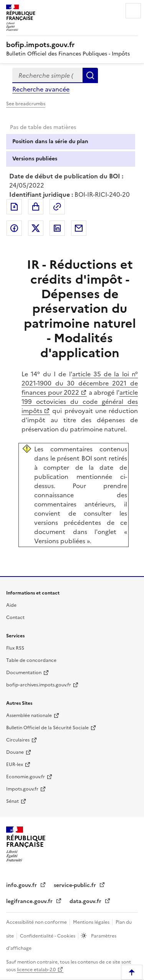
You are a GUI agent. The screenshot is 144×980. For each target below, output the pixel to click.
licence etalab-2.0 (36, 970)
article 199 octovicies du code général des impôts (80, 402)
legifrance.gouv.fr (30, 901)
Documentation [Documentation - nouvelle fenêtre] (24, 673)
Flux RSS (15, 648)
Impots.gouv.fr (22, 789)
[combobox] (47, 75)
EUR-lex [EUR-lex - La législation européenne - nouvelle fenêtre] (15, 764)
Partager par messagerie (79, 228)
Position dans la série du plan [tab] (50, 141)
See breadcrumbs (26, 104)
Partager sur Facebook (14, 228)
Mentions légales (92, 922)
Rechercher (90, 75)
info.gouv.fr (22, 885)
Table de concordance (31, 660)
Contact (15, 617)
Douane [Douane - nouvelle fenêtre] (15, 752)
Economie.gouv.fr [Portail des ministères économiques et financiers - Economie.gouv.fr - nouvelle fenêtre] (26, 777)
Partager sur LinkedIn (57, 228)
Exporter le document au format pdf (14, 207)
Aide (11, 605)
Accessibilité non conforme (37, 922)
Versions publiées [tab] (35, 159)
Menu (133, 11)
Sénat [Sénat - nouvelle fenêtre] (12, 801)
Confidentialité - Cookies (48, 936)
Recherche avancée (41, 89)
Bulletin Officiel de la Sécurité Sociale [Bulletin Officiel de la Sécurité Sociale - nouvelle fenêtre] (47, 728)
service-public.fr (76, 885)
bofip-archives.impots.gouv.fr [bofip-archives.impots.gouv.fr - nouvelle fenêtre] (39, 685)
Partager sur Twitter (36, 228)
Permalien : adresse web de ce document (57, 207)
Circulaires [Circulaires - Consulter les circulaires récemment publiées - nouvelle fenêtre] (18, 740)
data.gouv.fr (86, 901)
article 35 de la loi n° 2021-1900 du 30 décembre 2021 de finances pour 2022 (80, 383)
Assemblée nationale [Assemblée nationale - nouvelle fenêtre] (29, 715)
